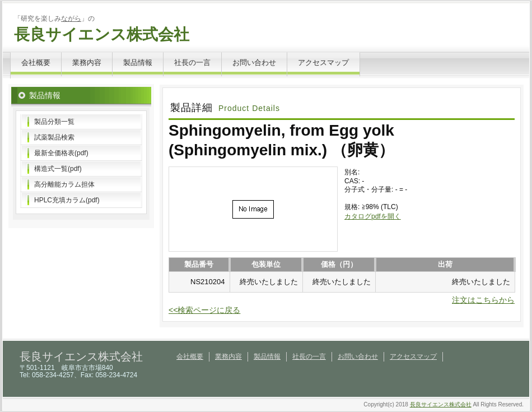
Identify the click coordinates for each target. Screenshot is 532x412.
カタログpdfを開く (373, 216)
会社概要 (36, 63)
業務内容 (87, 63)
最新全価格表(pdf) (61, 153)
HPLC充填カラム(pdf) (67, 200)
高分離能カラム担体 (64, 184)
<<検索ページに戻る (204, 310)
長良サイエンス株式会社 (102, 34)
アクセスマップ (323, 63)
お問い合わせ (254, 63)
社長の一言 (192, 63)
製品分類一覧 (54, 122)
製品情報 (138, 63)
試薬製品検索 (54, 137)
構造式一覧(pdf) (58, 169)
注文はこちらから (483, 300)
